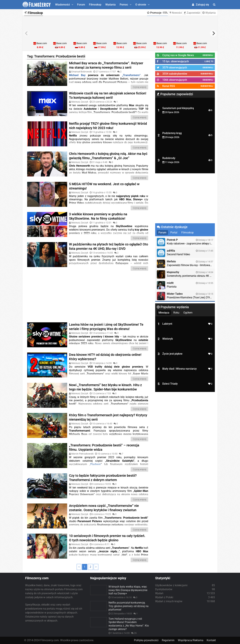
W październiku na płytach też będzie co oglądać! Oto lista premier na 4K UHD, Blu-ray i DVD (108, 246)
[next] (213, 33)
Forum (81, 5)
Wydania (110, 5)
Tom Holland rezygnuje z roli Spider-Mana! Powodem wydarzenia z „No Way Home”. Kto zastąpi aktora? (129, 624)
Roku (176, 313)
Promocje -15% (157, 13)
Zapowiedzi (192, 13)
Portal (174, 233)
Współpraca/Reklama (191, 640)
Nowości (176, 13)
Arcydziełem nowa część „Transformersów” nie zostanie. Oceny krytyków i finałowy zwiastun (104, 508)
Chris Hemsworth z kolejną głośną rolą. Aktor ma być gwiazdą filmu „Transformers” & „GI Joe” (108, 156)
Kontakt (211, 640)
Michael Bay (77, 75)
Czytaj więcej (139, 87)
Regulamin (168, 640)
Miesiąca (164, 313)
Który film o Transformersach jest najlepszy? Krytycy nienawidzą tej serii (108, 417)
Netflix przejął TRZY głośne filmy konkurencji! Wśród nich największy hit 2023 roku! (108, 126)
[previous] (27, 33)
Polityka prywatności (146, 640)
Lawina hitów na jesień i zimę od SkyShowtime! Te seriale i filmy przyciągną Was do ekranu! (106, 327)
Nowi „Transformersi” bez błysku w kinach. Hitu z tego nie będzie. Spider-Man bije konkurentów (105, 387)
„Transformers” (130, 75)
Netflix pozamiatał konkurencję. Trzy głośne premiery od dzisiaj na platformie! (128, 606)
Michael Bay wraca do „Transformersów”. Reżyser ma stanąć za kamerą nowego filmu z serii (106, 65)
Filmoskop (95, 5)
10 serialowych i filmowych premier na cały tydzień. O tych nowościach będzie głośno (107, 538)
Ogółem (188, 313)
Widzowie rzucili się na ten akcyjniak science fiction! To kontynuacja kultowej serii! (108, 95)
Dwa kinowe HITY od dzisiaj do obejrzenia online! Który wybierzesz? (105, 357)
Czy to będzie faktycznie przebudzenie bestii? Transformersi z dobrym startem (103, 478)
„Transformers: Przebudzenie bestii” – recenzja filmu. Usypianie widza (104, 447)
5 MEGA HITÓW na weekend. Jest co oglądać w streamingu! (104, 186)
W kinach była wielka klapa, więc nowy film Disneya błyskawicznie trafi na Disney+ (128, 590)
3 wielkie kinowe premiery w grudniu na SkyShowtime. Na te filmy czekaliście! (98, 216)
